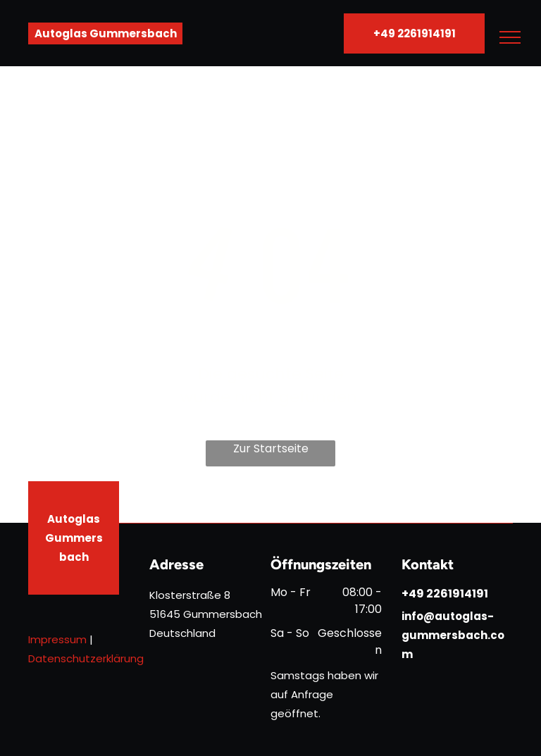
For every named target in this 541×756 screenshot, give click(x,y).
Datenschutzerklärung (86, 658)
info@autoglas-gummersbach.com (453, 635)
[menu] (510, 37)
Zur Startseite (271, 448)
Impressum (57, 639)
